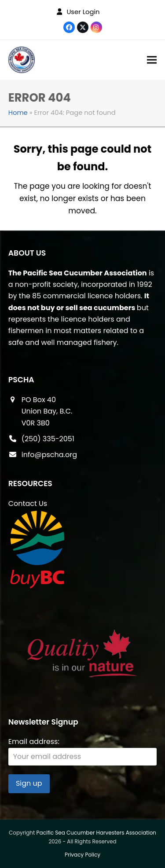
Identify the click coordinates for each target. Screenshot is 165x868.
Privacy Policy (82, 855)
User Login (83, 12)
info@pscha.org (49, 455)
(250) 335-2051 (48, 439)
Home (18, 113)
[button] (152, 60)
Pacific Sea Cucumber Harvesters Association (96, 833)
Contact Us (28, 504)
